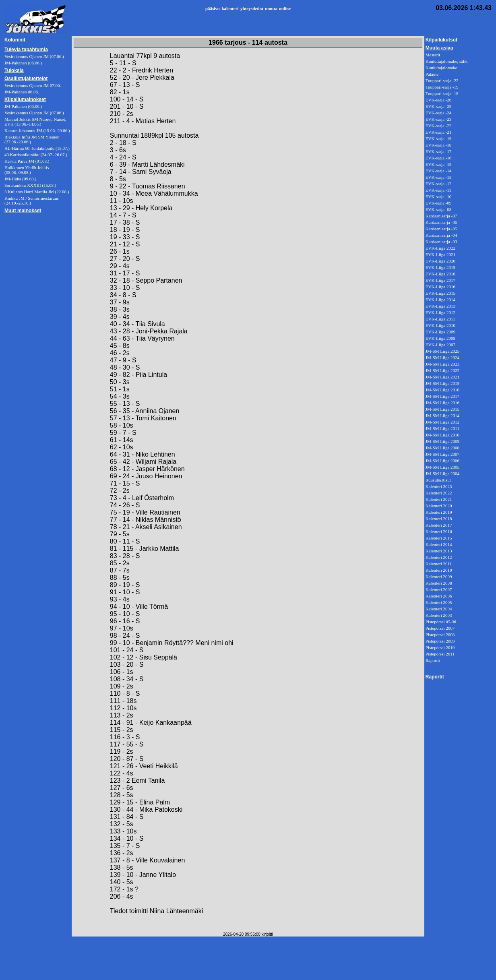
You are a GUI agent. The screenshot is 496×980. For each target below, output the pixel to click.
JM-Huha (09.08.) (20, 179)
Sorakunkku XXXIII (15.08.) (30, 185)
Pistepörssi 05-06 (441, 622)
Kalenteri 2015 (439, 538)
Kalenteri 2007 (439, 589)
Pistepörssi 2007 (440, 628)
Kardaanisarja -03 (441, 242)
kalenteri (230, 8)
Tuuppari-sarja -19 (442, 87)
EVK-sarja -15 (438, 164)
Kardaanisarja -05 (441, 229)
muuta (271, 8)
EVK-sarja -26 (438, 100)
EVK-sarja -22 (438, 126)
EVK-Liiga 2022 (440, 248)
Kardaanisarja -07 (441, 216)
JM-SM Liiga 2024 (442, 358)
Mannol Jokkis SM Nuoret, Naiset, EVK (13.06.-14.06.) (35, 122)
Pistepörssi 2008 (440, 635)
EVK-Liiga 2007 (440, 345)
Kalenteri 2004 (439, 609)
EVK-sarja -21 (438, 132)
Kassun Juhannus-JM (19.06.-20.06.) (37, 130)
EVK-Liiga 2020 (440, 261)
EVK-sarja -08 (438, 209)
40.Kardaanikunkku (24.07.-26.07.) (36, 155)
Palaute (432, 74)
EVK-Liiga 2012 (440, 312)
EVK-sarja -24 (438, 113)
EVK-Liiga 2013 (440, 306)
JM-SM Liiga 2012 (442, 422)
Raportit (433, 660)
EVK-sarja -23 (438, 119)
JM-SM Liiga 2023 (442, 364)
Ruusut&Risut (438, 480)
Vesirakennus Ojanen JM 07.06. (33, 85)
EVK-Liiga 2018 (440, 274)
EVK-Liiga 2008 (440, 338)
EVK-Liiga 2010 (440, 325)
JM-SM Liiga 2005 (442, 467)
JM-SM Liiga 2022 (442, 370)
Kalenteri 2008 (439, 583)
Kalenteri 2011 (439, 564)
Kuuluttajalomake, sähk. (447, 61)
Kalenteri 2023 (439, 486)
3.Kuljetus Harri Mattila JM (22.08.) (37, 192)
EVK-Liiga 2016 (440, 287)
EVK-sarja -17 (438, 151)
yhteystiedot (252, 8)
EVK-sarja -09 (438, 203)
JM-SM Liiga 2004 (442, 473)
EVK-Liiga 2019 (440, 267)
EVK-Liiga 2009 (440, 332)
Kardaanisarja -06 (441, 222)
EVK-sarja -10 (438, 196)
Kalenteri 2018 (439, 519)
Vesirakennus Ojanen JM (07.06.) (34, 113)
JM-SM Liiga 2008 (442, 448)
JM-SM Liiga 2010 (442, 435)
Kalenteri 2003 (439, 615)
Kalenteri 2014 (439, 544)
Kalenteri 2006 (439, 596)
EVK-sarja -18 (438, 145)
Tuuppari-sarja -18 (442, 93)
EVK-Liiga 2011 (440, 319)
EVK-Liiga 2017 (440, 280)
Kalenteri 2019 (439, 512)
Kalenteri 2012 (439, 557)
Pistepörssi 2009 (440, 641)
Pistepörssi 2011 (440, 654)
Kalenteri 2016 (439, 531)
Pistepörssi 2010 (440, 647)
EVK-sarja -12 (438, 184)
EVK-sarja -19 (438, 139)
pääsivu (213, 8)
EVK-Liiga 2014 (440, 300)
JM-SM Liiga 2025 (442, 351)
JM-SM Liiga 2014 (442, 416)
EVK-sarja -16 (438, 158)
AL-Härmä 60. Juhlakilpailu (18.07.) (37, 148)
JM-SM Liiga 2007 (442, 454)
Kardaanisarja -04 (441, 235)
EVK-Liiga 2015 (440, 293)
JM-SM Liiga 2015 (442, 409)
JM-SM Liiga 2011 (442, 428)
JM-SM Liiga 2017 (442, 396)
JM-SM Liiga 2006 (442, 461)
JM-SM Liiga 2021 (442, 377)
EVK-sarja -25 (438, 106)
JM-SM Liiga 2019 (442, 383)
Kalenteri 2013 (439, 551)
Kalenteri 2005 (439, 602)
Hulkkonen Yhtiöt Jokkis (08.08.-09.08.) (27, 170)
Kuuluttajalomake (441, 68)
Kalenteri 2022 (439, 493)
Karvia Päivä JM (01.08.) (27, 161)
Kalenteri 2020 (439, 506)
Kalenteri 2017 (439, 525)
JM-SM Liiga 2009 (442, 441)
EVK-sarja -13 (438, 177)
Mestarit (433, 55)
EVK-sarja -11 (438, 190)
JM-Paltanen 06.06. (22, 92)
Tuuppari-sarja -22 (442, 81)
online (285, 8)
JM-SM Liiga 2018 (442, 390)
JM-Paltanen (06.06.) (23, 106)
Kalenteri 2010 (439, 570)
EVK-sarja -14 (438, 171)
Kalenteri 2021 (439, 499)
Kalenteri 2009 (439, 577)
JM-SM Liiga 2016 (442, 403)
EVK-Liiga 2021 (440, 254)
